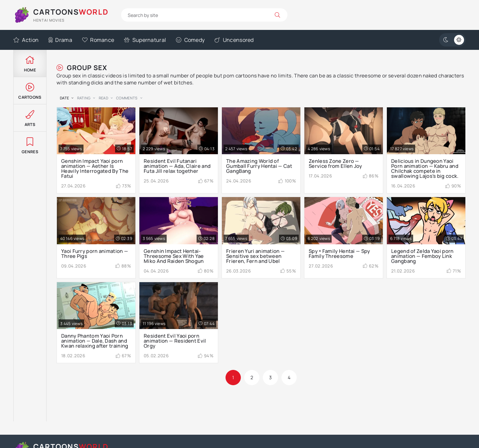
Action (26, 40)
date (64, 98)
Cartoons (30, 91)
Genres (30, 145)
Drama (60, 40)
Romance (98, 40)
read (103, 98)
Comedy (190, 40)
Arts (30, 118)
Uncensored (234, 40)
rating (84, 98)
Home (30, 63)
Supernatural (145, 40)
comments (127, 98)
